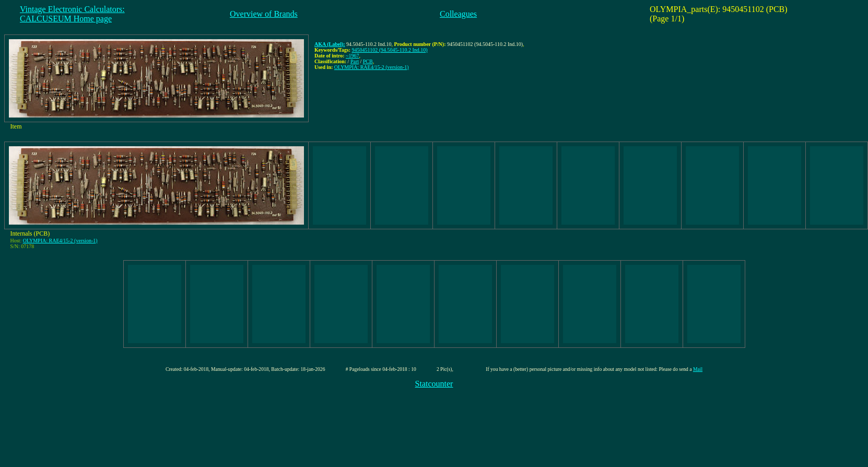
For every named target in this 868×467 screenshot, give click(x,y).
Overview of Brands (264, 14)
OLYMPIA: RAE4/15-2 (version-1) (372, 67)
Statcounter (434, 384)
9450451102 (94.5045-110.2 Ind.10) (390, 50)
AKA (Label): (330, 44)
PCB (368, 61)
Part (355, 61)
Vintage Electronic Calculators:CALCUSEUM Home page (72, 14)
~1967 (352, 56)
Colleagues (458, 14)
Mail (698, 369)
